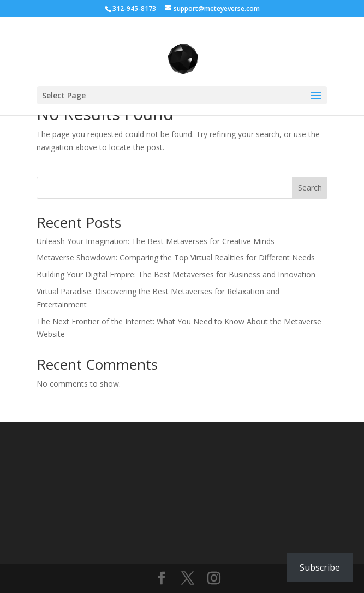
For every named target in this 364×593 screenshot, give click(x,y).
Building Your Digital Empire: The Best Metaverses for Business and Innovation (176, 274)
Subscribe (320, 567)
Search (310, 188)
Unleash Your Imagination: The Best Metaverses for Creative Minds (156, 241)
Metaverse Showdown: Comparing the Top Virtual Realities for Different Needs (176, 257)
